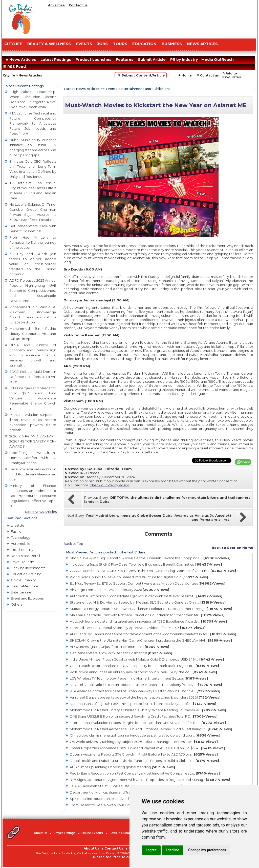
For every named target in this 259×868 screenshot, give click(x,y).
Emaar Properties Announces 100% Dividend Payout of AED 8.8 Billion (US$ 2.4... (147, 748)
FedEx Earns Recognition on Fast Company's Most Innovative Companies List (145, 773)
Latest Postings (56, 60)
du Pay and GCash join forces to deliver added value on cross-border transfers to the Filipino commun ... (33, 264)
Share (246, 462)
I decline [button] (172, 850)
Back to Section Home (232, 548)
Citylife (9, 75)
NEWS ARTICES (202, 44)
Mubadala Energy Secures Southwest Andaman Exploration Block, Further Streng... (151, 609)
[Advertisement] (151, 22)
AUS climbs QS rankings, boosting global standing (122, 767)
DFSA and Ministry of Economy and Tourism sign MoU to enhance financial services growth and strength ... (33, 355)
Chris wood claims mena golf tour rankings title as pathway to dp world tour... (145, 735)
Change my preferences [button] (207, 850)
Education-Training (26, 574)
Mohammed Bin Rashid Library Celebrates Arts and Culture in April (33, 334)
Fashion (17, 531)
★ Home (185, 75)
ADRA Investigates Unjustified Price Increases (120, 647)
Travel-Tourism (23, 562)
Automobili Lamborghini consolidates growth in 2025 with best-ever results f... (146, 596)
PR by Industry (184, 60)
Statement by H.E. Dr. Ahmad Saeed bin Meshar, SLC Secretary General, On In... (148, 602)
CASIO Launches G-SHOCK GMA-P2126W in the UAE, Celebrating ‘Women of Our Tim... (153, 571)
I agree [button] (151, 850)
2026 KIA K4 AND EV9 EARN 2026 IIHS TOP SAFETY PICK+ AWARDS (33, 441)
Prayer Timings (64, 833)
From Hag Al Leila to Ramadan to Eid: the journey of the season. (33, 242)
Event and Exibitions (27, 598)
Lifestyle (18, 525)
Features (125, 60)
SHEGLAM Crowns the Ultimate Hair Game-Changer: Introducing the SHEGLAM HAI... (151, 640)
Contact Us (114, 848)
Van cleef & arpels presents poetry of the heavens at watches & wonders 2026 (145, 697)
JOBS (102, 44)
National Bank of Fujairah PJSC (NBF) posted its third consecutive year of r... (143, 704)
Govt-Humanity (23, 580)
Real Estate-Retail (25, 556)
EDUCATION (144, 44)
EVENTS (84, 44)
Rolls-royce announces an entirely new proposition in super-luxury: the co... (143, 672)
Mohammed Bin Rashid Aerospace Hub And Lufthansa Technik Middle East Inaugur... (151, 729)
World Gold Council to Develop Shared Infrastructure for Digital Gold (139, 577)
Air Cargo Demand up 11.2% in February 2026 (120, 590)
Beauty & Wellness (49, 44)
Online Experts (92, 833)
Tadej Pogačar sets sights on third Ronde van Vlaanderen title (33, 474)
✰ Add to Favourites (232, 75)
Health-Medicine (25, 586)
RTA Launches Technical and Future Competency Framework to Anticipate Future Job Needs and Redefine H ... (33, 123)
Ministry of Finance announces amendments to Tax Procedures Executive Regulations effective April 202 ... (33, 496)
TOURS (120, 44)
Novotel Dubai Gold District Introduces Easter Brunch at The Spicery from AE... (146, 685)
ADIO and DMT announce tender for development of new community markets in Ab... (153, 634)
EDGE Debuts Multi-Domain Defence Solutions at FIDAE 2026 (33, 377)
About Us (41, 833)
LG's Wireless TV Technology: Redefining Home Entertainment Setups (139, 678)
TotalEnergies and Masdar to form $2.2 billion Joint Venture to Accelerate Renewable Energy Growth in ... (33, 398)
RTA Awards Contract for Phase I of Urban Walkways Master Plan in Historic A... (145, 691)
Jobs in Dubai (120, 833)
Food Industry (22, 550)
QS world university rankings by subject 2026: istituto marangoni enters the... (144, 742)
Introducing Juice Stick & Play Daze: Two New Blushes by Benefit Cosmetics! (146, 564)
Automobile (21, 544)
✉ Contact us (208, 75)
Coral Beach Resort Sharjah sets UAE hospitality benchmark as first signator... (144, 666)
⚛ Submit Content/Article (141, 75)
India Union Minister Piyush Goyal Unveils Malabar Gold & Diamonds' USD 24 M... (147, 659)
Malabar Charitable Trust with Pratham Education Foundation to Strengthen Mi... (147, 615)
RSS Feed (16, 67)
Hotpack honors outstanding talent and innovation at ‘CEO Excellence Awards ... (148, 621)
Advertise (56, 5)
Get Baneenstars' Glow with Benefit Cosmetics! (121, 653)
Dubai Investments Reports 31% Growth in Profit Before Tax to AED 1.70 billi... (144, 754)
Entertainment (23, 592)
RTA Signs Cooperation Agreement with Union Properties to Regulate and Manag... (150, 780)
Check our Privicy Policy (109, 485)
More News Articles (41, 512)
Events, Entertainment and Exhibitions (138, 89)
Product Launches (93, 60)
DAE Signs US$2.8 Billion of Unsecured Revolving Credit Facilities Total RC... (144, 716)
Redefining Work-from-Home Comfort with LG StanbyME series (33, 458)
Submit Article (152, 60)
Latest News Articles (82, 89)
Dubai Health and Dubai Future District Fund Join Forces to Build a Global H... (144, 761)
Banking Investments (28, 568)
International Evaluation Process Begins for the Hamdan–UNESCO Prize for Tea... (148, 723)
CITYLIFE (13, 44)
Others (17, 604)
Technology (20, 537)
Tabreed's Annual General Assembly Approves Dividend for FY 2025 (138, 628)
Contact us (78, 5)
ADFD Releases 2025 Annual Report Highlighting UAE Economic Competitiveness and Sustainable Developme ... (33, 291)
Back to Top (73, 544)
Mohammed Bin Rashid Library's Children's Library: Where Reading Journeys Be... (148, 710)
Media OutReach (218, 60)
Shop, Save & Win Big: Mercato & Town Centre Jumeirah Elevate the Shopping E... (150, 558)
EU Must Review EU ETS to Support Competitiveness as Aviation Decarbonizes (148, 583)
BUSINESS (172, 44)
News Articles (20, 60)
